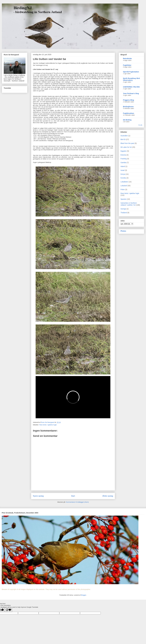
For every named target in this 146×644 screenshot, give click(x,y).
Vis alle (140, 125)
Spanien (124, 199)
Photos (123, 231)
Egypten (124, 151)
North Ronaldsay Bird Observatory (131, 79)
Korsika (123, 178)
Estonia (123, 155)
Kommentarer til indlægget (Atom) (77, 502)
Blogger (84, 595)
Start (73, 496)
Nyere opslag (38, 496)
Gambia (123, 163)
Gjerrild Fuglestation (131, 72)
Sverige (123, 209)
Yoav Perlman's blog (131, 93)
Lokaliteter (124, 182)
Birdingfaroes (128, 107)
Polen (123, 189)
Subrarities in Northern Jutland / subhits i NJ (129, 204)
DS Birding (127, 120)
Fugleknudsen (129, 113)
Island (123, 166)
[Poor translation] (9, 610)
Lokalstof (124, 186)
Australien (124, 136)
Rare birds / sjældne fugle (48, 425)
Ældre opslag (108, 496)
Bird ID (123, 139)
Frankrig (124, 159)
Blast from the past (127, 143)
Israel (123, 170)
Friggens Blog (128, 100)
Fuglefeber (127, 65)
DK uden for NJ (126, 147)
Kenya (123, 174)
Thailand (124, 213)
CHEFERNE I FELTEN (131, 87)
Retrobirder (127, 59)
